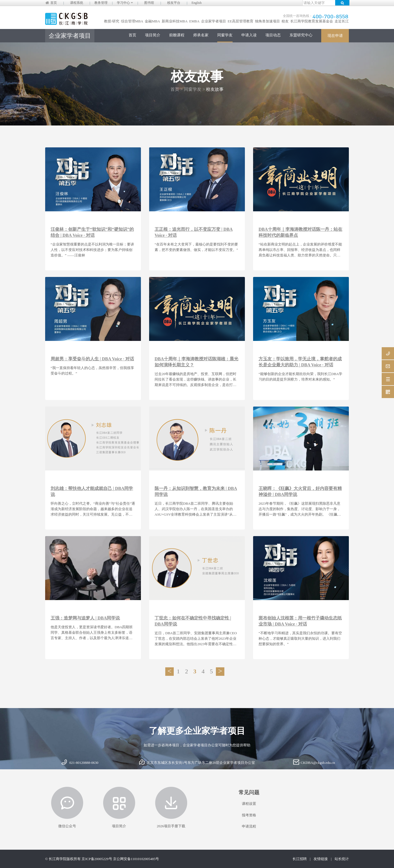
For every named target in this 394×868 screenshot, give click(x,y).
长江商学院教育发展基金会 (312, 21)
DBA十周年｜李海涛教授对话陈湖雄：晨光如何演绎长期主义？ (196, 362)
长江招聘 (300, 859)
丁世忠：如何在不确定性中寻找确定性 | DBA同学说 (193, 621)
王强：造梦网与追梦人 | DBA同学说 (85, 618)
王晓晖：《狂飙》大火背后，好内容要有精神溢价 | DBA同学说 (300, 491)
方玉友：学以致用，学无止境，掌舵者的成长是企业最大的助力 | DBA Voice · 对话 (300, 362)
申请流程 (249, 826)
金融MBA (152, 21)
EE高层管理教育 (241, 21)
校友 (285, 21)
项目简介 (153, 35)
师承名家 (201, 35)
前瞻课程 (177, 35)
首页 (54, 3)
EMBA (195, 21)
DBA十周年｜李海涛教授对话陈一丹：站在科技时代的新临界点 (300, 232)
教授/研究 (112, 21)
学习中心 (125, 3)
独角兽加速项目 (267, 21)
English (197, 3)
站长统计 (342, 859)
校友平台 (174, 3)
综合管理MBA (132, 21)
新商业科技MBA (175, 21)
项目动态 (273, 35)
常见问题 (249, 792)
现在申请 (335, 36)
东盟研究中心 (301, 35)
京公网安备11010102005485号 (136, 859)
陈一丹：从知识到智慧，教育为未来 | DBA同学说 (196, 491)
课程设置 (249, 804)
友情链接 (321, 859)
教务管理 (101, 3)
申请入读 (249, 35)
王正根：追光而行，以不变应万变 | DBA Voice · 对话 (194, 232)
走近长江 (342, 21)
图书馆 (149, 3)
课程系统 (77, 3)
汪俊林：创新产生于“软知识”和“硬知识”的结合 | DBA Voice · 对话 (92, 232)
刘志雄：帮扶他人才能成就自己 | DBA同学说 (92, 491)
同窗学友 (225, 35)
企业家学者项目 (214, 21)
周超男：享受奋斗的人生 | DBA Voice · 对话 (92, 359)
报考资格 (249, 815)
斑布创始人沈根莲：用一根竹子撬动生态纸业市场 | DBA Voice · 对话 (300, 621)
